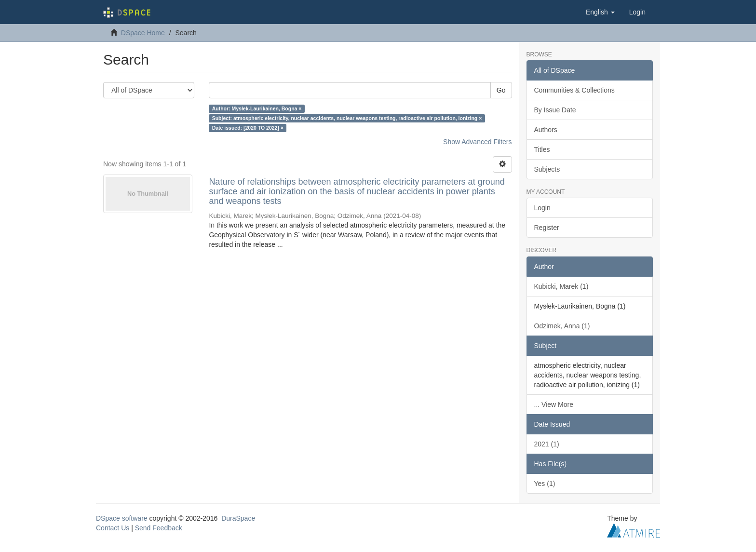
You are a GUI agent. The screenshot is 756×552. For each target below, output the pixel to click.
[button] (600, 12)
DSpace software (122, 518)
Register (547, 228)
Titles (542, 149)
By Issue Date (555, 110)
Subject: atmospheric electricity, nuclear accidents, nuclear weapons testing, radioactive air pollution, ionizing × (347, 118)
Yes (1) (545, 484)
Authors (546, 130)
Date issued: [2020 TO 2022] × (248, 128)
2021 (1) (547, 444)
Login (542, 208)
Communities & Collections (574, 90)
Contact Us (113, 528)
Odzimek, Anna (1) (562, 326)
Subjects (547, 169)
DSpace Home (143, 33)
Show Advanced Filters (477, 142)
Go (501, 90)
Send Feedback (159, 528)
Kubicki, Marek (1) (561, 286)
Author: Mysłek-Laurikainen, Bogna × (257, 108)
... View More (554, 404)
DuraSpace (238, 518)
